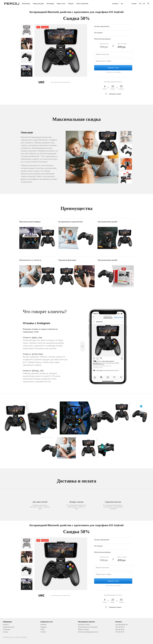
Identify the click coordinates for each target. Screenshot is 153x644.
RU (140, 4)
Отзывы (134, 4)
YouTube (43, 632)
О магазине (7, 629)
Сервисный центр (9, 627)
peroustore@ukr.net (122, 625)
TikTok (42, 629)
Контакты (115, 4)
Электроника (26, 4)
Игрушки (71, 4)
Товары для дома (38, 4)
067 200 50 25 (120, 627)
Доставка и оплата (84, 625)
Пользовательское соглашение (88, 627)
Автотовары (50, 4)
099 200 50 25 (120, 629)
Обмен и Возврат (83, 629)
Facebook (43, 625)
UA (144, 4)
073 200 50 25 (120, 632)
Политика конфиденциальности (88, 632)
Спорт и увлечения (82, 4)
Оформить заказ (113, 68)
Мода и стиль (61, 4)
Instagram (44, 627)
